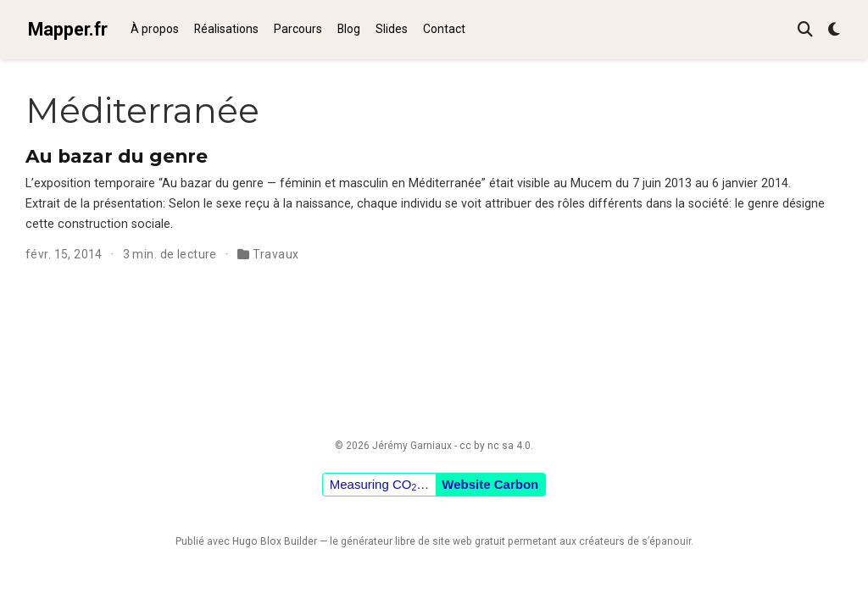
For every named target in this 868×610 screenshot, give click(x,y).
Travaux (275, 254)
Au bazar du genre (117, 156)
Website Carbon (490, 484)
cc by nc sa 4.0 (495, 446)
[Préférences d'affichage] (834, 30)
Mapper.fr (68, 29)
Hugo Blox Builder (275, 541)
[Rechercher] (805, 30)
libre (405, 541)
